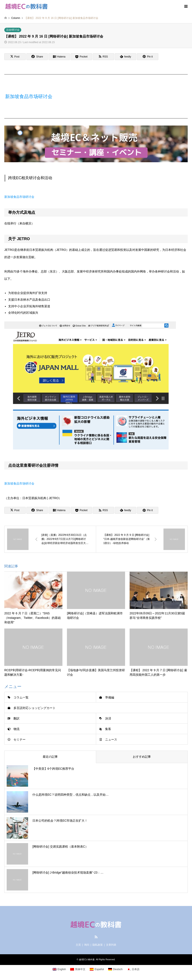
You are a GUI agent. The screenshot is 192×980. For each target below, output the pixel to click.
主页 (78, 945)
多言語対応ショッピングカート (35, 708)
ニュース (111, 739)
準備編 (110, 697)
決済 (108, 718)
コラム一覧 (21, 697)
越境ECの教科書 (87, 960)
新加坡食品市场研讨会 (29, 96)
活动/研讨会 (13, 30)
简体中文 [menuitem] (80, 969)
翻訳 (17, 718)
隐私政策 (98, 945)
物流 (17, 729)
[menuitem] (59, 969)
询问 (87, 945)
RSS (96, 937)
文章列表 (111, 945)
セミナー (20, 739)
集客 (108, 729)
